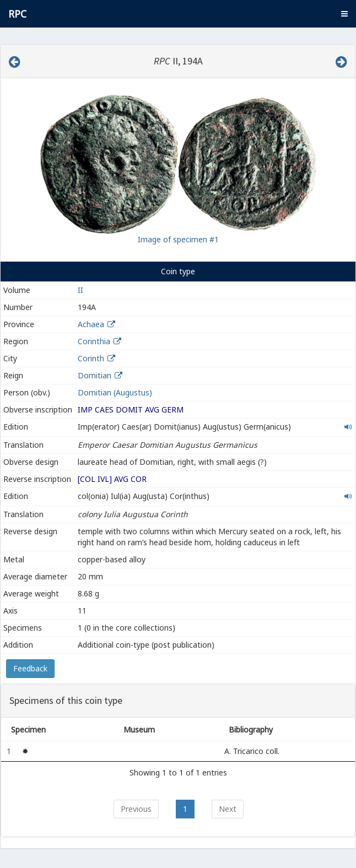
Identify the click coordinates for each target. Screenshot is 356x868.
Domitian (95, 375)
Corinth (91, 358)
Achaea (91, 324)
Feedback (30, 668)
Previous (136, 809)
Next (228, 809)
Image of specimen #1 (178, 239)
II (80, 290)
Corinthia (94, 341)
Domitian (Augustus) (115, 392)
